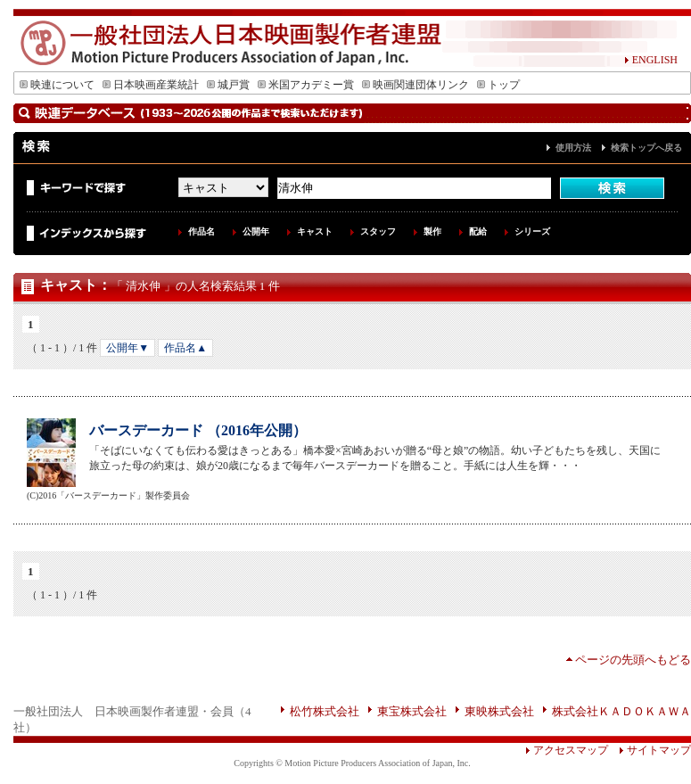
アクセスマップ (567, 750)
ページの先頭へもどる (633, 660)
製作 (432, 231)
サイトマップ (650, 750)
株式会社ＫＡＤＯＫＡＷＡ (621, 711)
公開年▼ (128, 348)
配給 (478, 231)
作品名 (202, 231)
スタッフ (378, 231)
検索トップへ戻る (646, 148)
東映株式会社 (499, 711)
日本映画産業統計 (151, 85)
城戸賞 (228, 85)
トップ (498, 85)
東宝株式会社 (412, 711)
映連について (57, 85)
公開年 (256, 231)
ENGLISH (651, 60)
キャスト (315, 231)
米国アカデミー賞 (306, 85)
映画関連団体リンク (415, 85)
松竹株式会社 (325, 711)
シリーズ (532, 231)
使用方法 (573, 148)
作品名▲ (185, 348)
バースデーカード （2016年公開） (198, 430)
